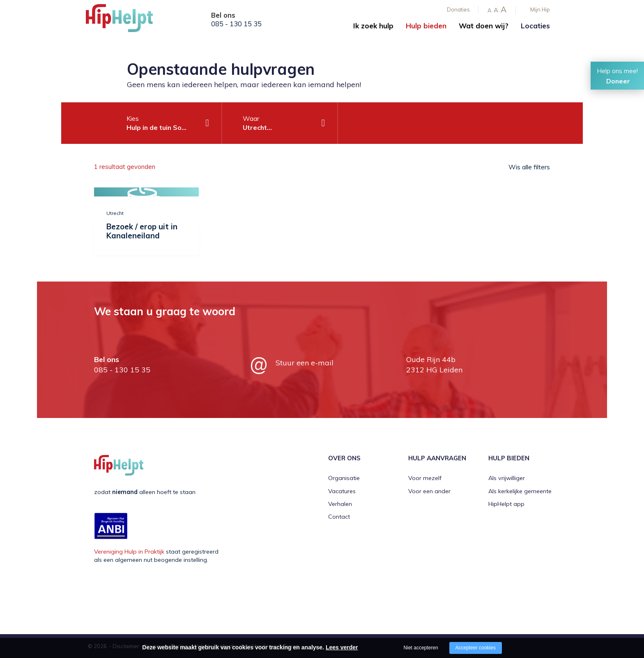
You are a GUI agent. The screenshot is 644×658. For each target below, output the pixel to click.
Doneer (618, 81)
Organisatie (344, 478)
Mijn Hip (540, 9)
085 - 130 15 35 (236, 24)
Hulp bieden (426, 26)
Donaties (458, 9)
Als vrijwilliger (507, 478)
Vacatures (342, 491)
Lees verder (342, 647)
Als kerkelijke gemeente (520, 491)
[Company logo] (127, 21)
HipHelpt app (506, 504)
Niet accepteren (421, 648)
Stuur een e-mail (305, 363)
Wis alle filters (529, 167)
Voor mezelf (425, 478)
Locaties (535, 26)
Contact (339, 517)
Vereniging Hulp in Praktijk (129, 552)
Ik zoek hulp (373, 26)
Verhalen (340, 504)
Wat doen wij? (484, 26)
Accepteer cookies (476, 648)
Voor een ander (429, 491)
